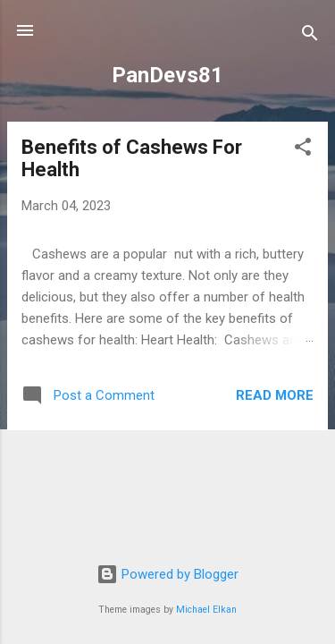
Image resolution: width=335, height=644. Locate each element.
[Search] (310, 36)
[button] (303, 150)
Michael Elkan (206, 610)
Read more (275, 395)
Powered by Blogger (167, 574)
